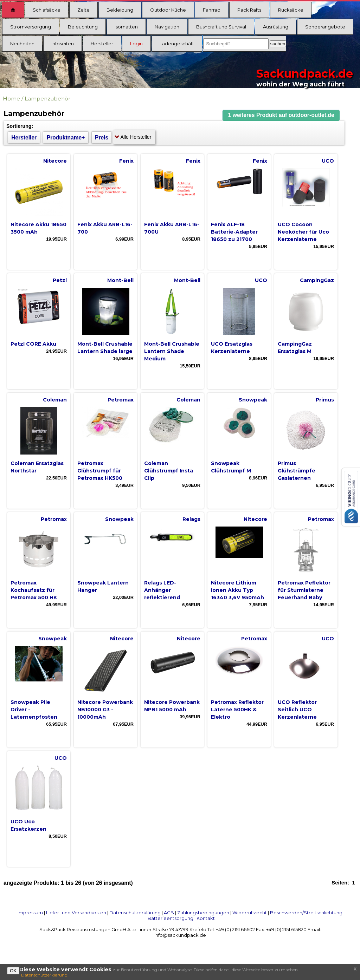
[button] (281, 115)
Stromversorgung (31, 27)
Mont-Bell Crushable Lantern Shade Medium (172, 351)
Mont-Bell (120, 280)
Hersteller (102, 44)
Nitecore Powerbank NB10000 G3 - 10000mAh (105, 710)
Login (136, 44)
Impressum (30, 913)
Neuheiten (22, 44)
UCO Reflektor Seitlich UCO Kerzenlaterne (297, 710)
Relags (191, 519)
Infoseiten (63, 44)
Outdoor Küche (168, 10)
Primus (325, 400)
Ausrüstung (276, 27)
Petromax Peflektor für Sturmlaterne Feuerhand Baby (304, 590)
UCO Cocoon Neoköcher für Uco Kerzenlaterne (303, 232)
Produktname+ (66, 138)
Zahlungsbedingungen (203, 913)
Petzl (60, 280)
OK (13, 971)
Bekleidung (120, 10)
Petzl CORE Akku (33, 344)
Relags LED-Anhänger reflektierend (162, 590)
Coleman (55, 400)
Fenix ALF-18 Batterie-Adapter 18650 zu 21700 (234, 232)
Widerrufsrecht (250, 913)
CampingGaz (317, 280)
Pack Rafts (249, 10)
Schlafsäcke (47, 10)
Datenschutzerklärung (135, 913)
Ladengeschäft (177, 44)
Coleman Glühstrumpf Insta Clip (169, 471)
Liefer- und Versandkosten (76, 913)
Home (11, 99)
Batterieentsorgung (171, 918)
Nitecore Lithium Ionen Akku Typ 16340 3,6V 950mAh (237, 590)
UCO (328, 161)
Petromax (121, 400)
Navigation (167, 27)
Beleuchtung (83, 27)
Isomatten (126, 27)
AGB (169, 913)
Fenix (126, 161)
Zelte (83, 10)
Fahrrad (212, 10)
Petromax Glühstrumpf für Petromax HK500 (100, 471)
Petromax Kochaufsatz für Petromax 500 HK (34, 590)
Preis (102, 138)
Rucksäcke (291, 10)
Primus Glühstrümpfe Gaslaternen (297, 471)
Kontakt (206, 918)
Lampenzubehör (47, 99)
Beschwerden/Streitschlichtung (306, 913)
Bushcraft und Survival (221, 27)
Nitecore (55, 161)
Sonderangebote (325, 27)
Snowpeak (253, 400)
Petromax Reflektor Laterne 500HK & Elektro (237, 710)
